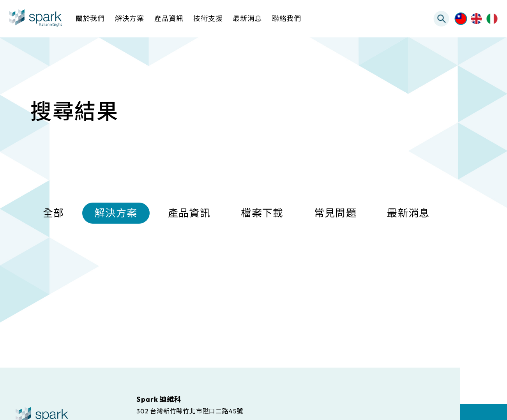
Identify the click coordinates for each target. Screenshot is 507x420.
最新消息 (408, 214)
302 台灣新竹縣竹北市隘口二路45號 (190, 411)
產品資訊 (189, 214)
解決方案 (116, 214)
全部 (54, 214)
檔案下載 (262, 214)
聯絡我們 (287, 19)
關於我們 (90, 19)
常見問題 (335, 214)
